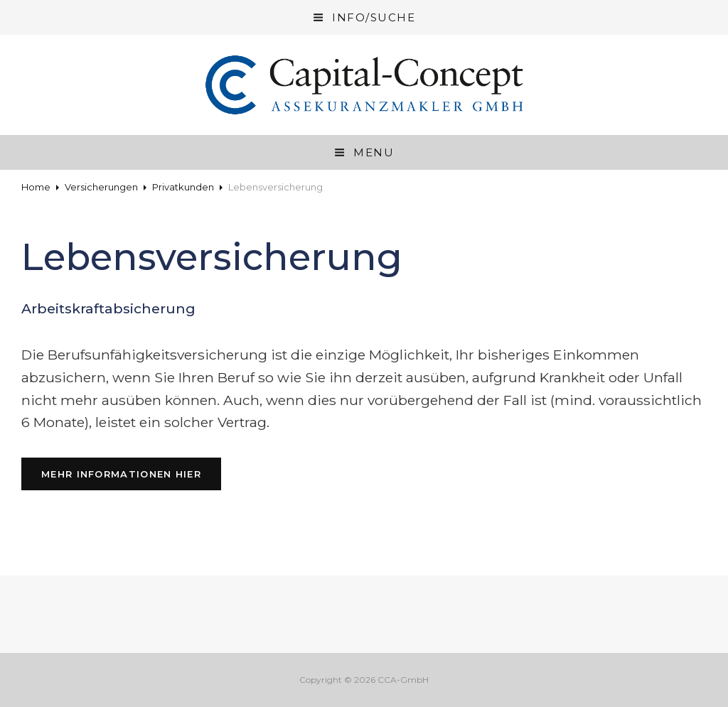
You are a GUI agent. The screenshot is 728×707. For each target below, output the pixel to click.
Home (36, 187)
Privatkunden (183, 187)
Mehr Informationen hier (131, 473)
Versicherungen (101, 187)
